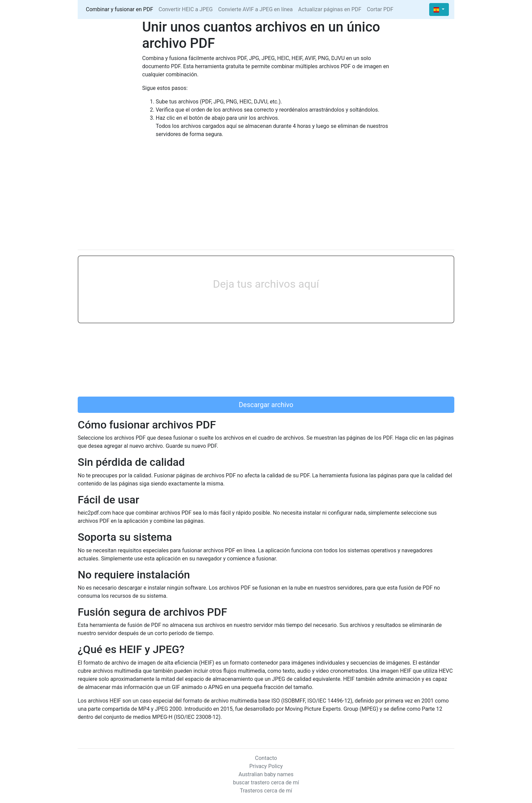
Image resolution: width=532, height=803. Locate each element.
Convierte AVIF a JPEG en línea (255, 9)
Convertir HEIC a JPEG (186, 9)
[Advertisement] (266, 197)
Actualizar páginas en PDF (330, 9)
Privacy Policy (266, 766)
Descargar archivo (266, 405)
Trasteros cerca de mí (266, 791)
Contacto (266, 758)
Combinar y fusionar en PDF (119, 9)
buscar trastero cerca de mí (266, 782)
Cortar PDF (380, 9)
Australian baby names (266, 774)
